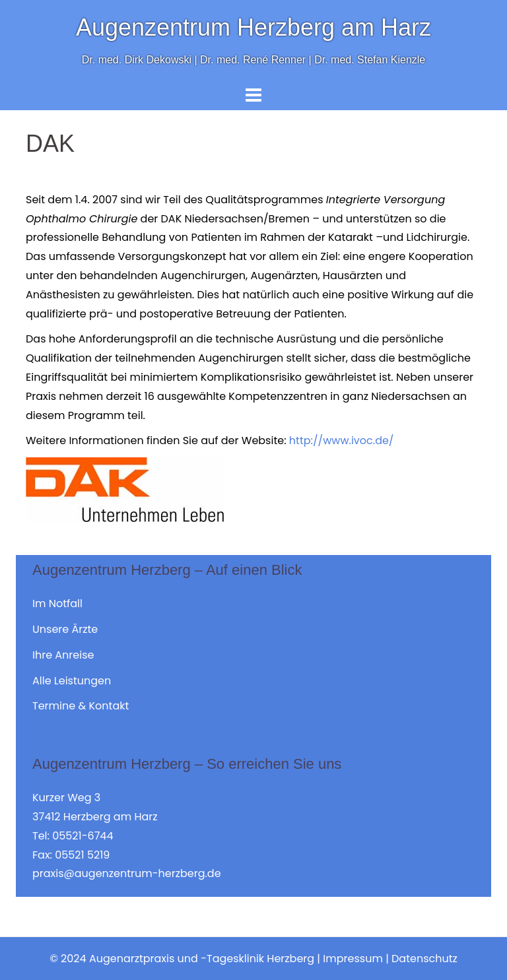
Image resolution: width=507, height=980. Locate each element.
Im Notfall (57, 604)
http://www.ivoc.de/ (342, 441)
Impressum (353, 959)
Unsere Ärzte (65, 629)
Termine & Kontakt (81, 706)
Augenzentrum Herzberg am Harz (253, 27)
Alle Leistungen (72, 681)
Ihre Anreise (63, 655)
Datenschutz (424, 959)
